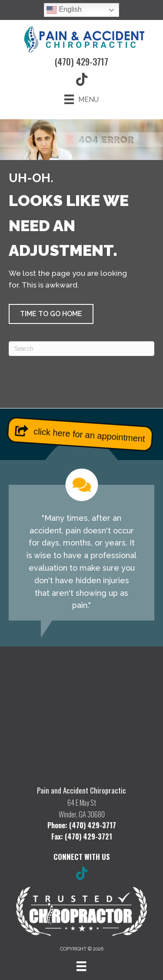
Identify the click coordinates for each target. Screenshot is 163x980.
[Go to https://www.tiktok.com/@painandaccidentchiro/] (82, 874)
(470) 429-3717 (81, 62)
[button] (51, 314)
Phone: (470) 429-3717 (82, 825)
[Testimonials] (81, 545)
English (64, 10)
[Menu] (81, 99)
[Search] (81, 349)
